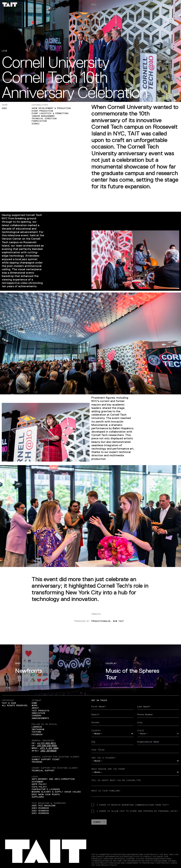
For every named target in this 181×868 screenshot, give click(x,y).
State (141, 731)
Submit (99, 822)
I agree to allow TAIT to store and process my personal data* (135, 811)
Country (96, 731)
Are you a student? (103, 758)
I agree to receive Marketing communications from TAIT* (130, 805)
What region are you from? (108, 769)
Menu (94, 4)
